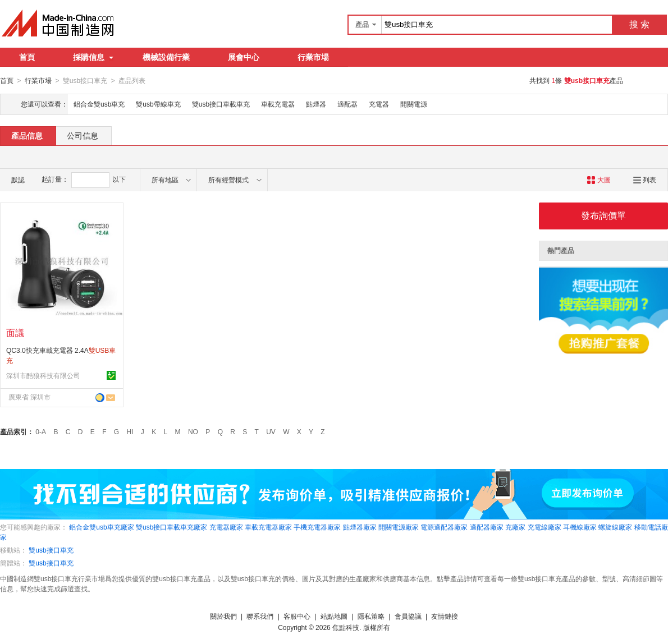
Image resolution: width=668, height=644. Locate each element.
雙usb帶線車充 (158, 104)
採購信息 (93, 57)
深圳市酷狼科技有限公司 (43, 375)
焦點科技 (346, 627)
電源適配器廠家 (444, 527)
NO (193, 431)
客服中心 (297, 616)
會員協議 (408, 616)
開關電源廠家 (399, 527)
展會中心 (244, 57)
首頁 (27, 57)
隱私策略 (371, 616)
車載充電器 (278, 104)
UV (271, 431)
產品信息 (27, 135)
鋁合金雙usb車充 (99, 104)
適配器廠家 (487, 527)
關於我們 (223, 616)
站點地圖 (334, 616)
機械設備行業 (166, 57)
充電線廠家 (545, 527)
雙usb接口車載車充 (221, 104)
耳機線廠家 (580, 527)
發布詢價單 (603, 215)
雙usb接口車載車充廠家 (171, 527)
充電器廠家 (226, 527)
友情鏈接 (445, 616)
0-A (41, 431)
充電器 (379, 104)
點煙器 (316, 104)
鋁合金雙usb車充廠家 (101, 527)
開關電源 (414, 104)
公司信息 (83, 135)
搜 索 (639, 24)
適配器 (347, 104)
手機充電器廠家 (317, 527)
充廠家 (515, 527)
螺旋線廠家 (615, 527)
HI (130, 431)
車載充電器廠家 (268, 527)
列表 (645, 180)
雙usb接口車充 (51, 550)
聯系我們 (260, 616)
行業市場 (313, 57)
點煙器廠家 (360, 527)
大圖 (599, 180)
